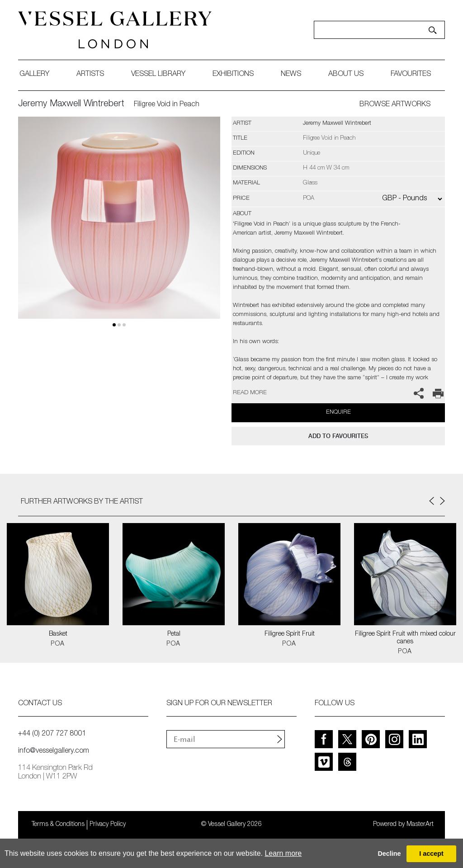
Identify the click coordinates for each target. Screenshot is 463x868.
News (291, 75)
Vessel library (158, 75)
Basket (58, 634)
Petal (174, 634)
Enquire (338, 413)
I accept (431, 854)
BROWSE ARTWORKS (395, 105)
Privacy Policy (108, 825)
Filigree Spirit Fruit (290, 634)
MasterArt (420, 825)
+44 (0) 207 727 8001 (52, 734)
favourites (411, 75)
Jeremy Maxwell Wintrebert (71, 104)
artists (90, 75)
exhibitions (233, 75)
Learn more (283, 853)
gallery (34, 75)
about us (346, 75)
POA (58, 644)
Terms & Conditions (58, 825)
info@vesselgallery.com (54, 751)
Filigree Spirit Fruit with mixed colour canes (405, 638)
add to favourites (338, 436)
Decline (389, 854)
